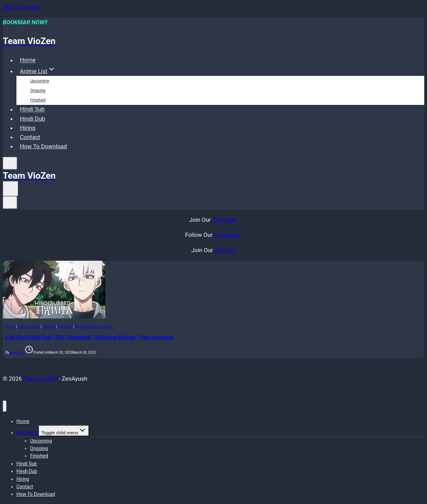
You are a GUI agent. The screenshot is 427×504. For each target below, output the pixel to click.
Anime (10, 326)
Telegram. (225, 220)
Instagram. (228, 235)
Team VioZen (40, 379)
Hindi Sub (32, 109)
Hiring (28, 128)
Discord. (225, 250)
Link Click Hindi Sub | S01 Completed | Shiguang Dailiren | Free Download (89, 337)
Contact (30, 137)
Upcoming (39, 81)
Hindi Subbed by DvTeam (94, 326)
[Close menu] (5, 406)
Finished (38, 100)
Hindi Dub (32, 119)
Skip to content (22, 7)
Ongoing (38, 91)
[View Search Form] (10, 163)
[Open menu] (10, 189)
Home (28, 60)
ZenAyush (17, 352)
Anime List (28, 433)
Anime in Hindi (29, 326)
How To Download (43, 146)
